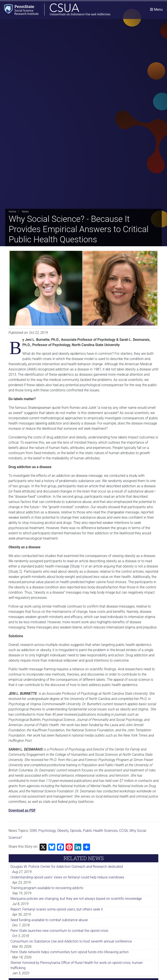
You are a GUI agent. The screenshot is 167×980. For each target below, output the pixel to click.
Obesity (63, 831)
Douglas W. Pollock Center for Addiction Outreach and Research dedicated (67, 867)
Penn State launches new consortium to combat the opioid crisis (59, 931)
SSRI (33, 831)
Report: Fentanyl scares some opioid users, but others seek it (57, 909)
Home (12, 211)
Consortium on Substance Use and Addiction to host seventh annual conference (71, 941)
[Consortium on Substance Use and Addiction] (56, 10)
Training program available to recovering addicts (47, 888)
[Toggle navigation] (156, 10)
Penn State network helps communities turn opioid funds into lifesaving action (70, 952)
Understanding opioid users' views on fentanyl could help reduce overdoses (67, 877)
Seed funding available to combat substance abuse (49, 920)
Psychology (47, 831)
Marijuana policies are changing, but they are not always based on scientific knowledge (76, 899)
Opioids (76, 831)
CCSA (124, 831)
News (25, 211)
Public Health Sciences (100, 831)
